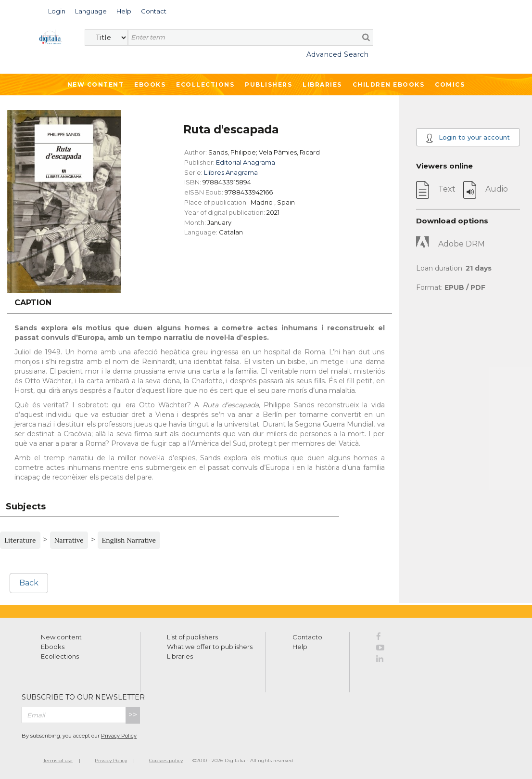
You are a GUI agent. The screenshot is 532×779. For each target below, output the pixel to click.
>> (133, 715)
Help (300, 647)
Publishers (268, 84)
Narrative (69, 540)
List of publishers (192, 637)
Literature (20, 540)
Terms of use (58, 760)
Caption (33, 303)
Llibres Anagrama (231, 172)
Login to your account (468, 138)
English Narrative (129, 540)
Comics (450, 84)
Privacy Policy (119, 736)
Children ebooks (389, 84)
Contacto (307, 637)
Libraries (322, 84)
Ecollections (205, 84)
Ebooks (150, 84)
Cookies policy (166, 760)
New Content (96, 84)
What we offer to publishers (210, 647)
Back (29, 583)
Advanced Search (338, 54)
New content (61, 637)
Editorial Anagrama (246, 162)
